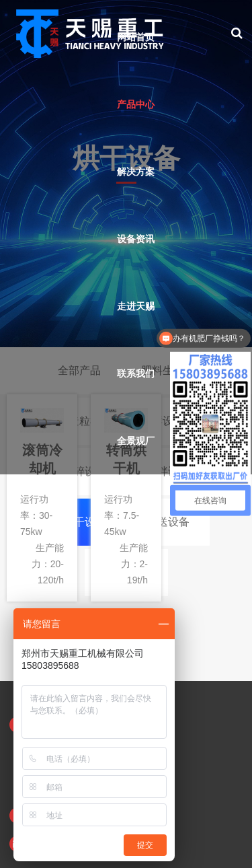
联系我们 (136, 373)
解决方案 (136, 172)
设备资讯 (136, 239)
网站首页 (136, 37)
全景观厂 (136, 441)
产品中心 (136, 104)
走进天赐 (136, 306)
